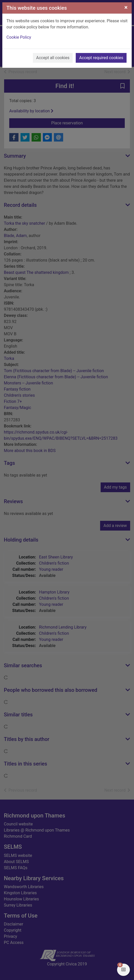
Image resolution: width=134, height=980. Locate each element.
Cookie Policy (19, 37)
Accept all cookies (53, 58)
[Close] (126, 7)
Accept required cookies (101, 58)
